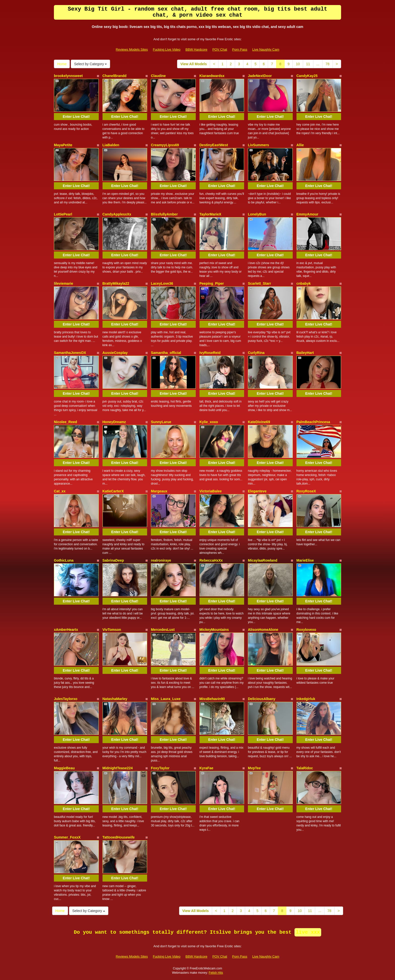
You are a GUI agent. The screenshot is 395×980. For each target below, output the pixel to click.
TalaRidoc (305, 768)
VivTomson (112, 630)
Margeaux (159, 491)
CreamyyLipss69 (165, 145)
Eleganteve (257, 491)
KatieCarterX (113, 491)
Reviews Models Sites (132, 49)
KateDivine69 (259, 422)
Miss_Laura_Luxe (166, 699)
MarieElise (305, 560)
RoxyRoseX (306, 491)
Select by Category (90, 64)
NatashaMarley (115, 699)
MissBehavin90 (212, 699)
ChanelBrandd (115, 76)
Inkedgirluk (306, 699)
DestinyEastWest (214, 145)
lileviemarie (63, 283)
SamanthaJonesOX (70, 353)
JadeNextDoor (260, 76)
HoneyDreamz (114, 422)
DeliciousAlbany (262, 699)
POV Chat (220, 49)
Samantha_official (166, 353)
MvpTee (254, 768)
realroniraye (161, 560)
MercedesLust (163, 630)
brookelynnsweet (68, 76)
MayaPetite (63, 145)
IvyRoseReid (210, 353)
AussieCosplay (115, 353)
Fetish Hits (216, 973)
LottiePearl (63, 214)
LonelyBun (257, 214)
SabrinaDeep (113, 560)
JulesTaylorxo (66, 699)
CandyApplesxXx (117, 214)
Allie (300, 145)
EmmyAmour (307, 214)
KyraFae (206, 768)
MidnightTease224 (118, 768)
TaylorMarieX (210, 214)
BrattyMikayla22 (116, 283)
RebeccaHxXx (211, 560)
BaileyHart (305, 353)
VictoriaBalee (211, 491)
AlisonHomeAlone (263, 630)
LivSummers (258, 145)
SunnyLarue (161, 422)
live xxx (308, 932)
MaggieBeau (64, 768)
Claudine (158, 76)
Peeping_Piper (212, 283)
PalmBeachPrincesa (313, 422)
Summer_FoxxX (67, 837)
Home (62, 64)
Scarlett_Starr (259, 283)
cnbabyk (304, 283)
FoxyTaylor (160, 768)
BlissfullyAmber (164, 214)
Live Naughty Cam (266, 49)
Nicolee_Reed (65, 422)
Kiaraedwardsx (212, 76)
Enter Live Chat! (76, 117)
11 (308, 64)
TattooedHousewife (119, 837)
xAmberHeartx (66, 630)
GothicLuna (64, 560)
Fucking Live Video (167, 49)
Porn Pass (240, 49)
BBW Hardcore (196, 49)
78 (327, 64)
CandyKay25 (307, 76)
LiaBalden (111, 145)
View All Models (194, 64)
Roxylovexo (306, 630)
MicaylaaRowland (263, 560)
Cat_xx (60, 491)
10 (298, 64)
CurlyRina (256, 353)
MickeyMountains (214, 630)
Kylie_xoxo (209, 422)
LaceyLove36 (162, 283)
